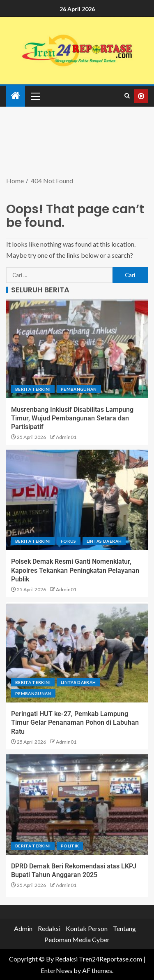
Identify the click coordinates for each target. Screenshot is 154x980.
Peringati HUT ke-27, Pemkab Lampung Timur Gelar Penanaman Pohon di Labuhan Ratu (75, 723)
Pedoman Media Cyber (77, 939)
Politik (70, 846)
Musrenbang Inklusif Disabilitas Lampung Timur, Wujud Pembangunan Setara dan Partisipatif (72, 418)
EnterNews (56, 970)
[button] (35, 96)
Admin (23, 928)
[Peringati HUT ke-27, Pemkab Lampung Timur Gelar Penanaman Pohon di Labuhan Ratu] (77, 652)
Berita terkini (33, 389)
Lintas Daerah (104, 541)
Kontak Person (87, 928)
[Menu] (35, 96)
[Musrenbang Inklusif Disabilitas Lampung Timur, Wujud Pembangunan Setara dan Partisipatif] (77, 348)
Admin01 (66, 437)
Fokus (69, 541)
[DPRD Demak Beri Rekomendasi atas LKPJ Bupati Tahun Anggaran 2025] (77, 805)
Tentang (124, 928)
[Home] (16, 96)
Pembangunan (79, 389)
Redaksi (49, 928)
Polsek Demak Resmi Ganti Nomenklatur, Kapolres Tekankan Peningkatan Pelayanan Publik (75, 570)
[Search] (127, 96)
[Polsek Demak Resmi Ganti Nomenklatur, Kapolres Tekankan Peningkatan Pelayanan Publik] (77, 500)
